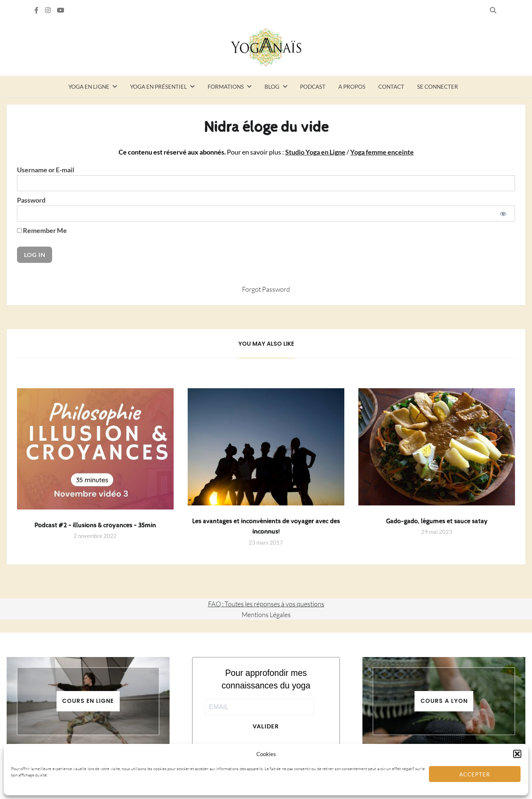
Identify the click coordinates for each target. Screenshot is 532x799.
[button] (517, 754)
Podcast (313, 87)
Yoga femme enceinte (382, 152)
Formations (226, 87)
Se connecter (438, 87)
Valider (266, 726)
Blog (272, 87)
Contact (391, 87)
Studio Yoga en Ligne (315, 152)
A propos (352, 87)
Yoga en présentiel (158, 87)
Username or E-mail (46, 170)
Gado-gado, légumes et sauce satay (437, 521)
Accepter (475, 774)
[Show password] (503, 214)
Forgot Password (266, 289)
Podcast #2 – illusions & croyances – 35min (95, 525)
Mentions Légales (266, 615)
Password (31, 200)
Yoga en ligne (89, 87)
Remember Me (42, 231)
